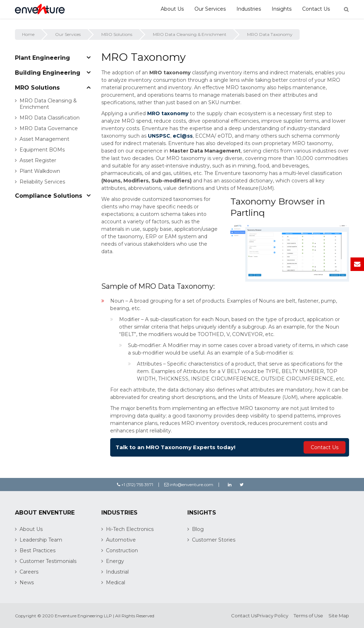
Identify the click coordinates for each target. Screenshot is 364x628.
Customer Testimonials (48, 561)
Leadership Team (41, 540)
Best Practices (38, 550)
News (27, 582)
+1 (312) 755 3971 (135, 485)
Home (28, 34)
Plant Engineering (42, 58)
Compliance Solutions (49, 196)
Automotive (121, 540)
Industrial (117, 572)
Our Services (210, 9)
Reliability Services (42, 182)
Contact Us (316, 9)
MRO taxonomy (168, 113)
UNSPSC (159, 136)
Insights (282, 9)
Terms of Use (308, 616)
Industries (249, 9)
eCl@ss (183, 136)
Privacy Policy (272, 616)
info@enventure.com (189, 485)
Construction (122, 550)
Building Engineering (48, 73)
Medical (116, 582)
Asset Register (38, 160)
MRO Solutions (117, 34)
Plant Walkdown (40, 171)
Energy (115, 561)
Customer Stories (214, 540)
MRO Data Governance (49, 128)
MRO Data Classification (50, 118)
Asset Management (44, 139)
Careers (29, 572)
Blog (198, 529)
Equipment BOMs (42, 150)
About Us (172, 9)
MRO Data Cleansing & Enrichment (190, 34)
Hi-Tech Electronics (130, 529)
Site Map (339, 616)
